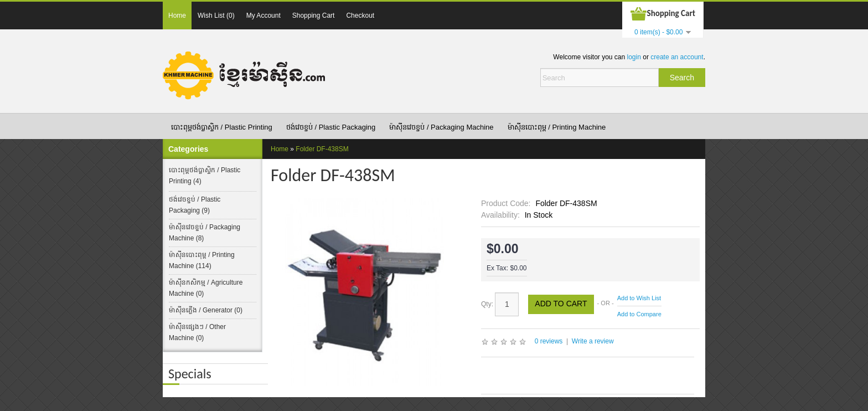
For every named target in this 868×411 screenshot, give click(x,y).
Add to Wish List (639, 298)
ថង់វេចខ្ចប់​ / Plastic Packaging (331, 127)
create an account (677, 57)
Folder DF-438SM (322, 149)
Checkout (360, 16)
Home (177, 16)
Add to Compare (639, 314)
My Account (263, 16)
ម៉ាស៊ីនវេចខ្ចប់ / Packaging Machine (441, 127)
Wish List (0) (216, 16)
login (634, 57)
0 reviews (549, 341)
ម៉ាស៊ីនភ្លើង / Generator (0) (206, 310)
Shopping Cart (314, 16)
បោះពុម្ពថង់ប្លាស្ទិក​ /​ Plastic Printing (222, 127)
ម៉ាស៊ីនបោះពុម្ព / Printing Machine (557, 127)
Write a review (593, 341)
